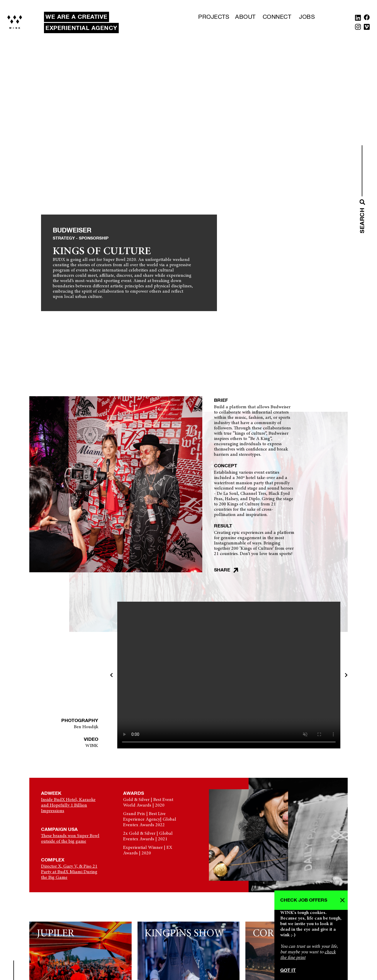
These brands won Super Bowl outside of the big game (70, 839)
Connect (277, 17)
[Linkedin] (358, 19)
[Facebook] (367, 19)
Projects (214, 17)
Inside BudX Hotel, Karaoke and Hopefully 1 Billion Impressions (68, 805)
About (245, 17)
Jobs (307, 17)
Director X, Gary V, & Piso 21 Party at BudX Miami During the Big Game (69, 872)
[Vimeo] (367, 28)
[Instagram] (358, 28)
